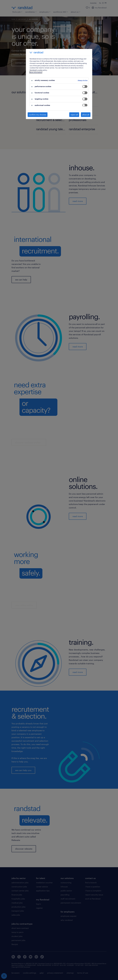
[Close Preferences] (4, 976)
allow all (86, 115)
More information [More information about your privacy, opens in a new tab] (36, 72)
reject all (74, 115)
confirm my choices (38, 115)
